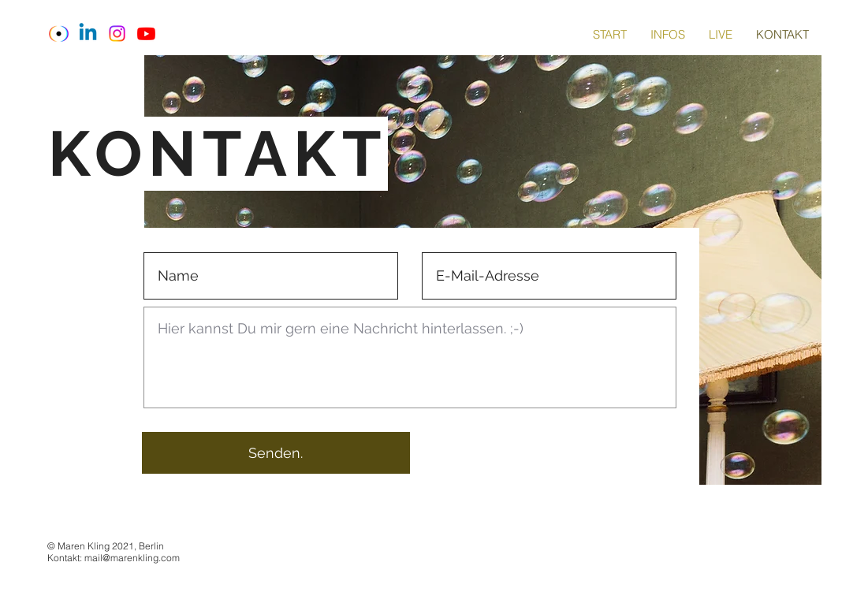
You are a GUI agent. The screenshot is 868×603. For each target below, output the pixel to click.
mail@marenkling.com (132, 558)
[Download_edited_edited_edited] (59, 33)
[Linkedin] (88, 33)
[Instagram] (117, 33)
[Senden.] (276, 453)
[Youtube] (146, 33)
